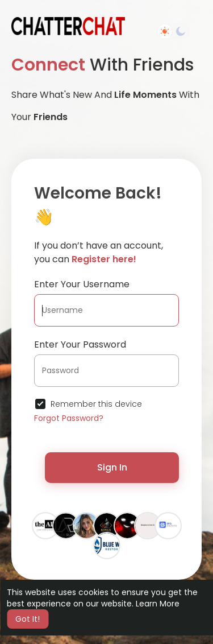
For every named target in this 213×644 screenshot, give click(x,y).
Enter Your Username (82, 284)
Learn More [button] (158, 604)
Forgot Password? (69, 418)
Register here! (104, 259)
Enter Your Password (80, 344)
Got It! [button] (28, 619)
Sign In (112, 467)
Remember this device (96, 404)
